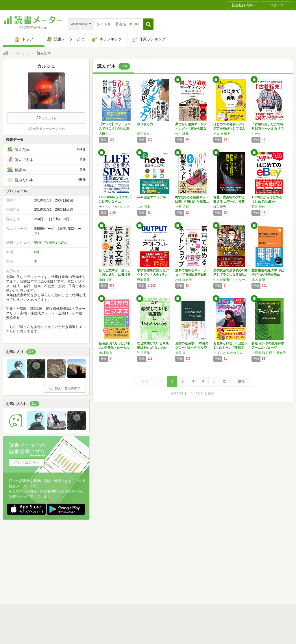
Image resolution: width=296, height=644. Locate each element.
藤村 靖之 (106, 353)
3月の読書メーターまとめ (46, 129)
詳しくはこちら (27, 462)
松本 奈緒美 (222, 134)
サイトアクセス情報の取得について (236, 561)
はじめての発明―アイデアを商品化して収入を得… (229, 128)
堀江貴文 (143, 134)
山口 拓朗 (106, 280)
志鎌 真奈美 (184, 280)
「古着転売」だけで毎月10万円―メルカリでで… (268, 128)
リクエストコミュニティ (182, 570)
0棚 (37, 252)
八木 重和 (144, 207)
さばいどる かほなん (228, 353)
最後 (241, 381)
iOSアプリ (112, 579)
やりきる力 (145, 124)
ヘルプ (78, 570)
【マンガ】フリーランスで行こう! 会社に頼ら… (115, 128)
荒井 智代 (258, 207)
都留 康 (180, 353)
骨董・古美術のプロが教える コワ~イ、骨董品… (229, 201)
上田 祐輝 (182, 207)
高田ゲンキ (107, 134)
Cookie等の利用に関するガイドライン (170, 561)
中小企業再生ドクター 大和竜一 (231, 280)
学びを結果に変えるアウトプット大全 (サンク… (153, 275)
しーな (256, 134)
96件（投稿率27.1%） (51, 242)
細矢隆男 (220, 207)
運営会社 (80, 561)
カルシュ (23, 53)
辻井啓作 (143, 353)
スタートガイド (122, 552)
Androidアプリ (84, 579)
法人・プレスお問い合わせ (133, 570)
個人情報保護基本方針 (113, 561)
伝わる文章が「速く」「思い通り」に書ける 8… (115, 275)
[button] (148, 24)
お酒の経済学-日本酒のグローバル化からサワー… (192, 348)
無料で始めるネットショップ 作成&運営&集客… (191, 275)
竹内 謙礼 (182, 134)
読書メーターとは (87, 552)
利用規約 (150, 552)
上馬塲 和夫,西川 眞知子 (269, 353)
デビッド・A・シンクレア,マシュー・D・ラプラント (116, 207)
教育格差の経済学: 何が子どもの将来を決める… (268, 275)
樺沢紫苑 (143, 280)
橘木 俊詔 (258, 280)
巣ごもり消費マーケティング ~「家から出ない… (191, 128)
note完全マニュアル (151, 197)
